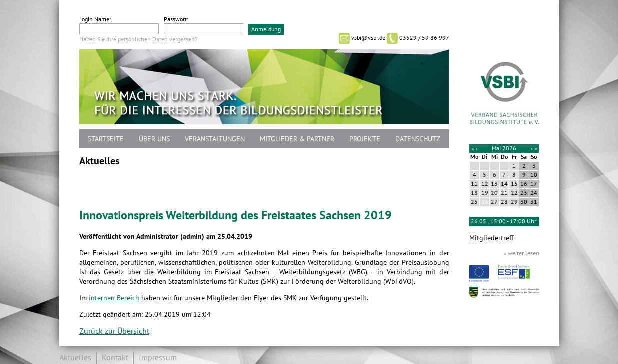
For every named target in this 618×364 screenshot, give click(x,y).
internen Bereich (114, 298)
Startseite (106, 139)
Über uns (154, 139)
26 (485, 202)
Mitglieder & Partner (297, 139)
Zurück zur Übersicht (114, 331)
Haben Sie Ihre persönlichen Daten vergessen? (138, 39)
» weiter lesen (521, 253)
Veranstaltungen (215, 139)
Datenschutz (418, 139)
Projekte (365, 139)
